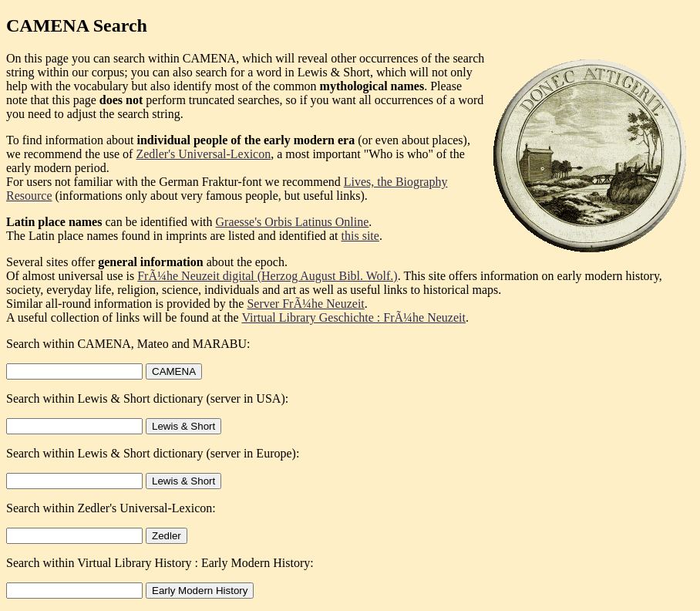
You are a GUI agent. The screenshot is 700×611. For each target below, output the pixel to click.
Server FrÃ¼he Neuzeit (305, 304)
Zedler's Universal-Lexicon (203, 154)
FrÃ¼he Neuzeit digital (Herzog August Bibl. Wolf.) (267, 276)
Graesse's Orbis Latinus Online (293, 222)
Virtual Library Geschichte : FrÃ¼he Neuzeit (353, 317)
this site (360, 236)
